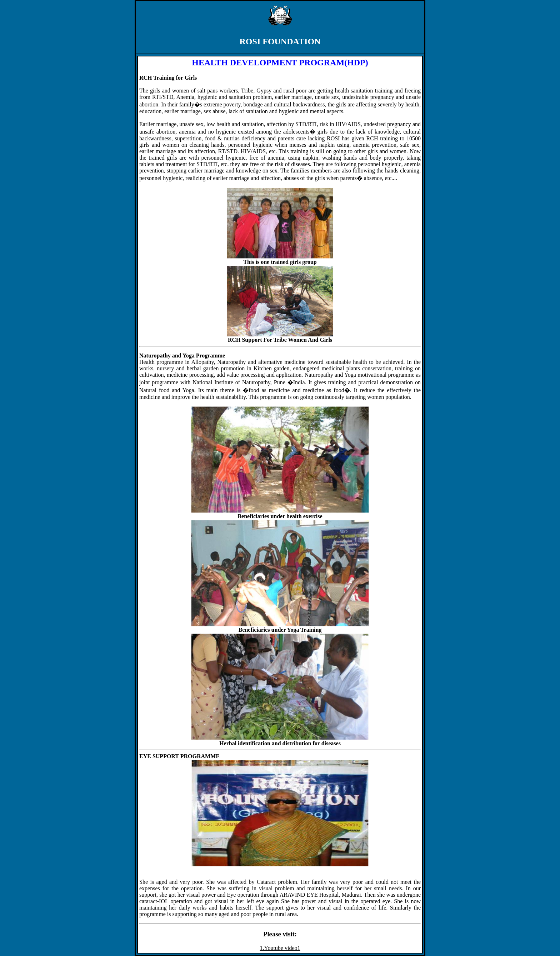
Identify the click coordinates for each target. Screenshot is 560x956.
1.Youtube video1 (280, 948)
